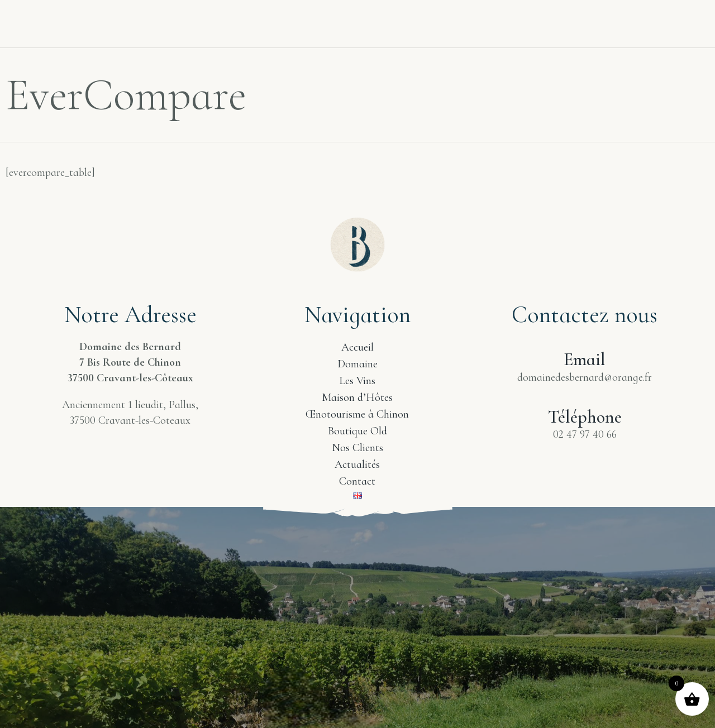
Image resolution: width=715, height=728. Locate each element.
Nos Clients (511, 15)
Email (585, 359)
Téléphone (585, 417)
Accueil (75, 21)
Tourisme (292, 21)
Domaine (146, 21)
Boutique (428, 15)
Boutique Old (357, 431)
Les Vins (218, 21)
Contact (676, 15)
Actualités (597, 15)
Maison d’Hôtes (357, 397)
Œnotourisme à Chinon (357, 414)
